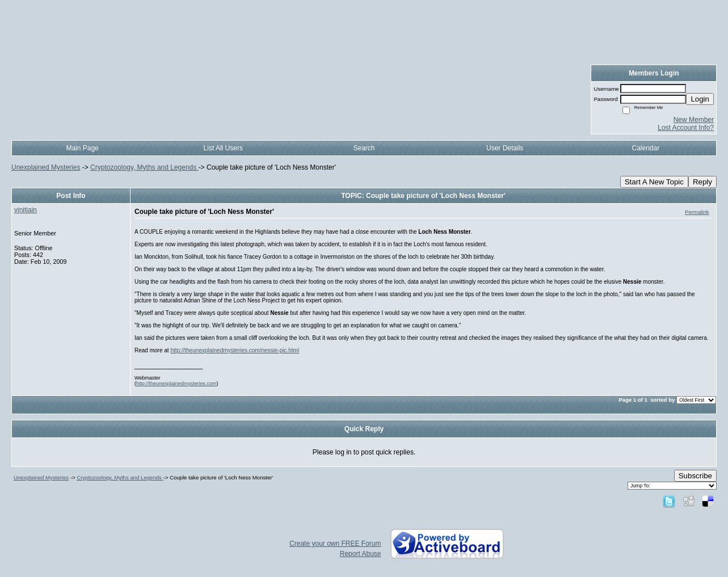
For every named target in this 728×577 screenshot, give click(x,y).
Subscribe (695, 476)
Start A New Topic (654, 182)
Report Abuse (361, 554)
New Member (694, 120)
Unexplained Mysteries (46, 167)
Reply (702, 182)
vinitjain (26, 210)
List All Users (223, 148)
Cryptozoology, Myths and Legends (144, 167)
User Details (505, 148)
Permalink (697, 212)
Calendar (646, 148)
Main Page (82, 148)
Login (700, 99)
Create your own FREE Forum (335, 544)
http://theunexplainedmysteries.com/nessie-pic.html (235, 350)
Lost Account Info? (686, 128)
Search (364, 148)
